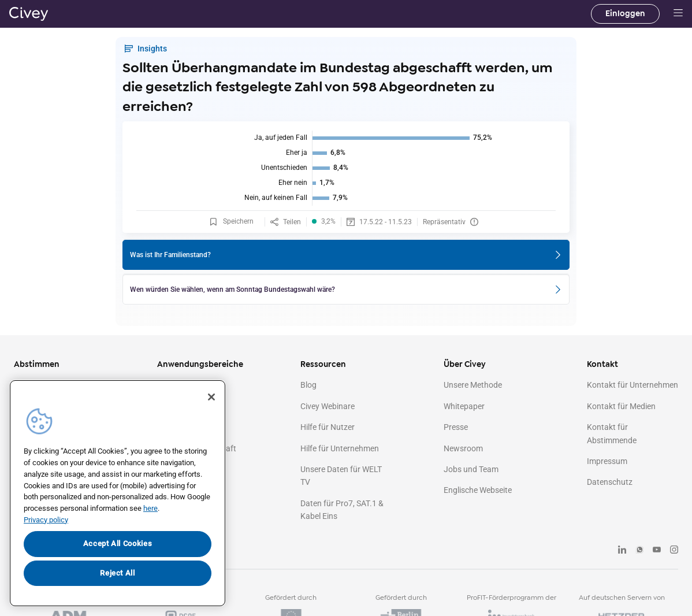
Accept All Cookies (118, 543)
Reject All (118, 573)
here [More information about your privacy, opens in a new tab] (150, 508)
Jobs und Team (471, 469)
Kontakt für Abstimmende (612, 433)
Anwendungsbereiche (200, 364)
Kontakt (602, 364)
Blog (308, 385)
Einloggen (625, 14)
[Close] (211, 397)
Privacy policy (46, 520)
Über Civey (465, 364)
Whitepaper (464, 406)
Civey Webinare (328, 406)
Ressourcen (323, 364)
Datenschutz (610, 482)
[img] (346, 168)
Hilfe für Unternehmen (340, 448)
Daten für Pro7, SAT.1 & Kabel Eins (342, 510)
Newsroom (463, 448)
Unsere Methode (473, 385)
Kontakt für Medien (621, 406)
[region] (118, 493)
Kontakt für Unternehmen (633, 385)
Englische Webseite (478, 490)
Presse (456, 427)
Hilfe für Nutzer (328, 427)
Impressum (607, 461)
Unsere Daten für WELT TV (341, 476)
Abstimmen (37, 364)
